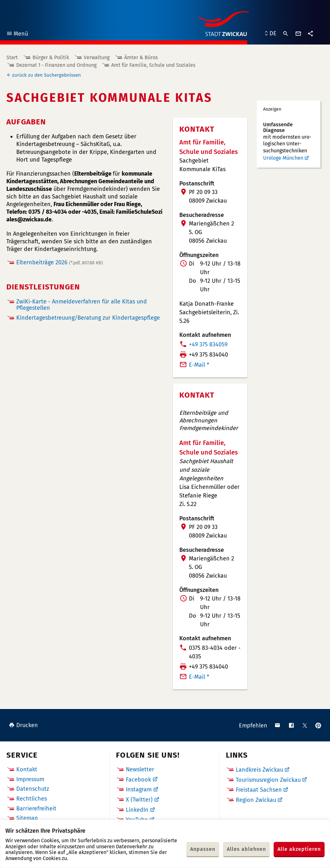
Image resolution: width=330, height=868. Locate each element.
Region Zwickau (256, 800)
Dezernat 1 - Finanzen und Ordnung (56, 65)
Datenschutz (33, 789)
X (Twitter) (139, 800)
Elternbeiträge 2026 (60, 262)
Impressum (30, 779)
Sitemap (27, 818)
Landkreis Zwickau (259, 770)
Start (12, 57)
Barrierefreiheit (36, 809)
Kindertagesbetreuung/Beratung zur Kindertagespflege (88, 318)
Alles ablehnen (246, 849)
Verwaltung (97, 57)
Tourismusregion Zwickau (268, 780)
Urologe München (283, 158)
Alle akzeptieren (299, 849)
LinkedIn (137, 810)
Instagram (139, 789)
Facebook (138, 780)
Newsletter (140, 769)
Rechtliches (32, 799)
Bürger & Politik (51, 57)
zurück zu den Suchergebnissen (47, 75)
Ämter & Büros (141, 57)
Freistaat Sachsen (259, 790)
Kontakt (27, 769)
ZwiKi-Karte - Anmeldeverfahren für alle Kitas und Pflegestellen (82, 305)
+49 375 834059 (208, 344)
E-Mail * (199, 365)
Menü (17, 35)
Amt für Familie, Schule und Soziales (153, 65)
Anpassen (203, 849)
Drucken (23, 725)
